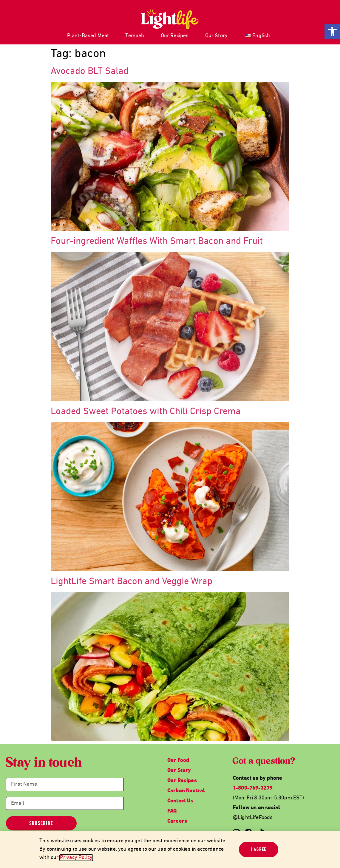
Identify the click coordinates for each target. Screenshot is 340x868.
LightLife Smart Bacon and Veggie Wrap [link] (132, 582)
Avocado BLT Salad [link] (90, 72)
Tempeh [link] (135, 36)
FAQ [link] (172, 811)
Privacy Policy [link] (76, 858)
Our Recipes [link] (175, 36)
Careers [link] (177, 821)
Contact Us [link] (180, 801)
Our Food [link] (178, 761)
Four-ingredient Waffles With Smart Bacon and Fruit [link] (157, 242)
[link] (332, 32)
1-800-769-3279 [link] (253, 788)
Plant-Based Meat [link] (88, 36)
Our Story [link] (217, 36)
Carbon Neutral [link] (186, 791)
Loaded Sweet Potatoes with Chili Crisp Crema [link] (146, 412)
